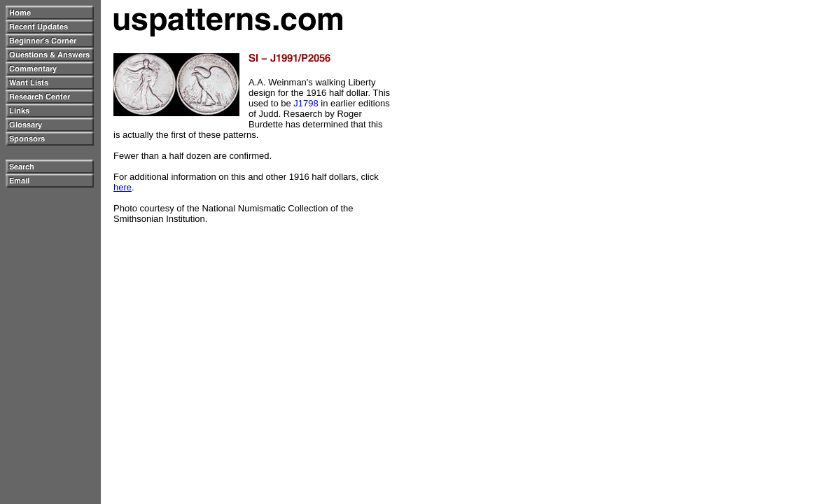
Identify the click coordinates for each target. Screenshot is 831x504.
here (123, 187)
